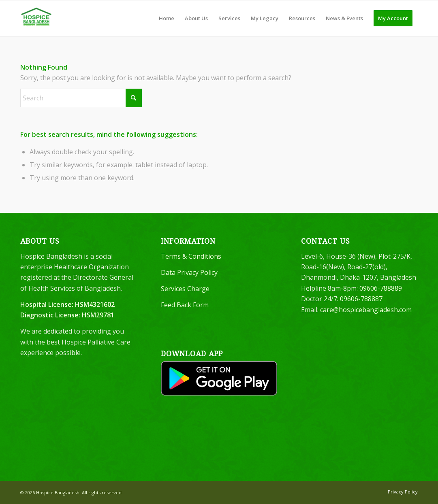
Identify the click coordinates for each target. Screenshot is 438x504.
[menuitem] (167, 18)
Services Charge (185, 289)
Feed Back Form (185, 305)
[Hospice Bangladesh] (36, 18)
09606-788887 (361, 299)
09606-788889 (381, 288)
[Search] (81, 98)
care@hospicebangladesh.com (366, 310)
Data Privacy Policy (189, 272)
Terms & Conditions (191, 256)
